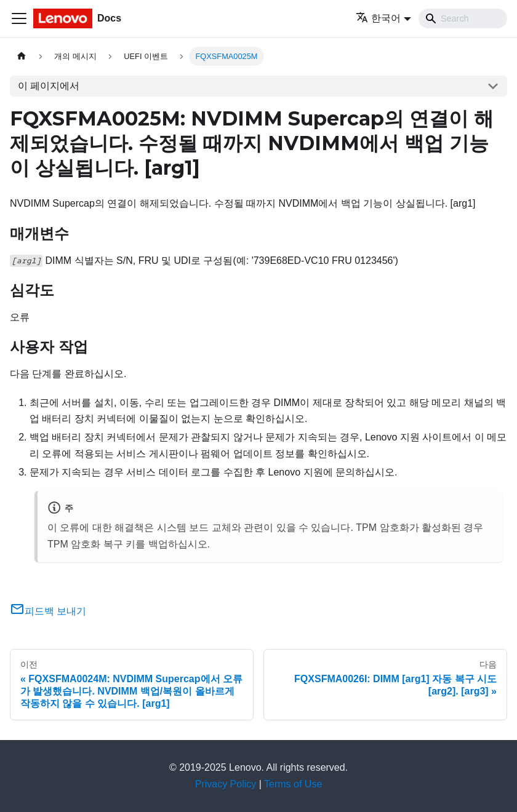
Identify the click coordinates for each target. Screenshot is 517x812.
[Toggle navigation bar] (19, 18)
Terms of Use (293, 784)
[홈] (22, 56)
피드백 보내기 (48, 611)
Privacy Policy (226, 784)
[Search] (463, 18)
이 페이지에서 (49, 86)
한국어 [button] (378, 18)
